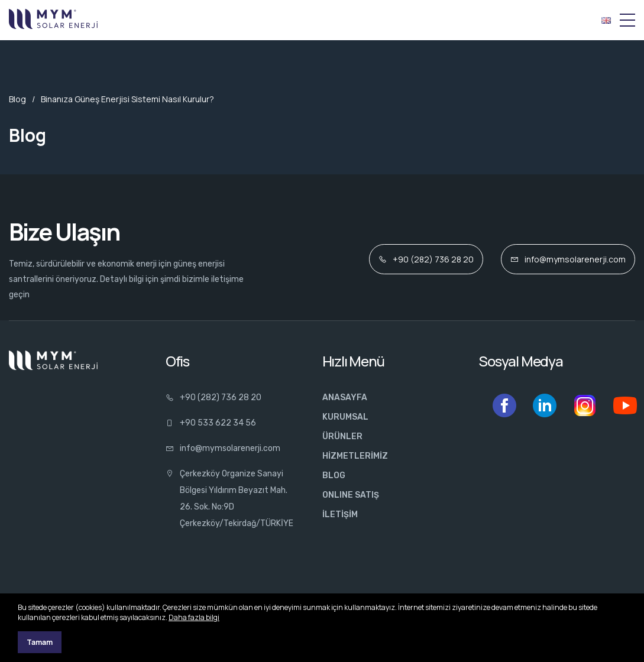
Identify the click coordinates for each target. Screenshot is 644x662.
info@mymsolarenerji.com (568, 259)
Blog (17, 99)
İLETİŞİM (340, 515)
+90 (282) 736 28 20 (426, 259)
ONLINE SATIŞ (351, 495)
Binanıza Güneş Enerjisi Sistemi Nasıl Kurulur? (127, 99)
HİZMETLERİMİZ (355, 456)
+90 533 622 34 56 (211, 423)
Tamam (40, 642)
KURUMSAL (345, 417)
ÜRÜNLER (342, 437)
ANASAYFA (345, 397)
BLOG (334, 476)
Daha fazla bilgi (194, 617)
